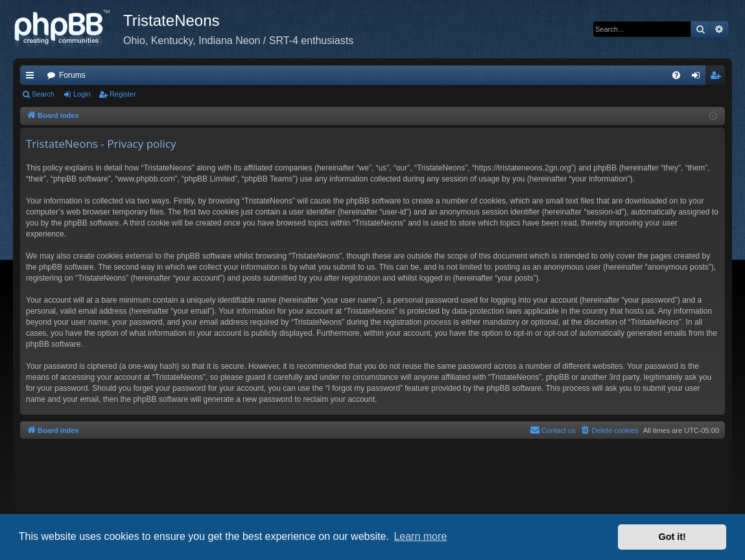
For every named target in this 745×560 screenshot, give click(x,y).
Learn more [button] (420, 536)
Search (43, 94)
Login (82, 94)
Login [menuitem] (699, 78)
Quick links (32, 78)
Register (123, 94)
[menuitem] (676, 75)
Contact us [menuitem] (553, 430)
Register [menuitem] (718, 78)
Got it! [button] (672, 537)
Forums (72, 75)
